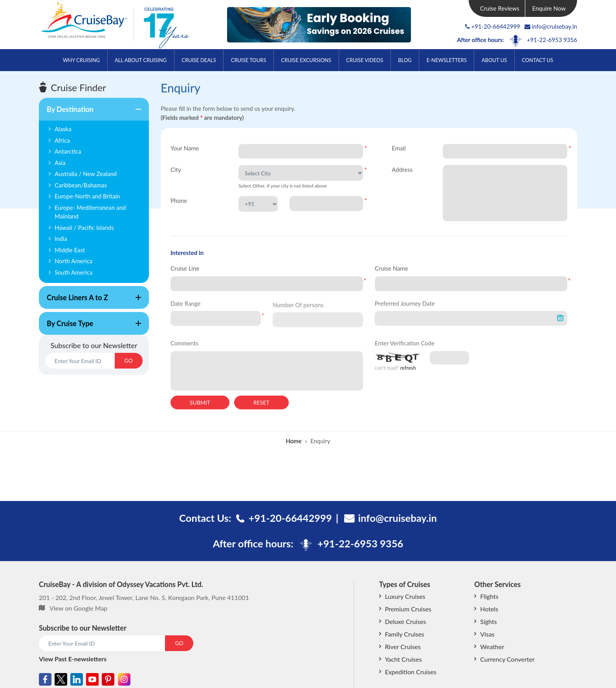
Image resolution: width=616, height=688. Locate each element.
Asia (60, 163)
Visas (487, 634)
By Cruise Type (90, 327)
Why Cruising (81, 60)
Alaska (63, 129)
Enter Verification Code (405, 349)
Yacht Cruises (403, 659)
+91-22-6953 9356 (552, 40)
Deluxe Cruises (406, 621)
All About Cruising (141, 60)
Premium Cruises (408, 609)
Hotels (489, 609)
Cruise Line (185, 269)
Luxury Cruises (405, 596)
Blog (405, 60)
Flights (489, 596)
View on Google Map (78, 608)
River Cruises (403, 647)
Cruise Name (391, 269)
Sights (488, 621)
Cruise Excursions (306, 60)
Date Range (185, 307)
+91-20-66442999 (496, 26)
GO (129, 361)
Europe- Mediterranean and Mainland (90, 212)
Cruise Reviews (500, 8)
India (61, 239)
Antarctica (68, 151)
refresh (408, 373)
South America (73, 272)
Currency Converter (507, 659)
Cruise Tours (249, 60)
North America (73, 261)
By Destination (90, 113)
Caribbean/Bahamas (81, 185)
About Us (494, 60)
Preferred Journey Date (405, 307)
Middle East (70, 250)
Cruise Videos (365, 60)
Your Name (185, 149)
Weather (492, 647)
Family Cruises (405, 634)
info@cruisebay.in (551, 26)
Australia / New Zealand (86, 174)
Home (294, 441)
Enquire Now (549, 8)
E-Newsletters (447, 60)
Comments (184, 349)
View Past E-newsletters (73, 659)
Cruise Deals (199, 60)
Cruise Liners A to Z (90, 301)
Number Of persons (298, 312)
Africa (62, 140)
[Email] (80, 361)
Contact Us (537, 60)
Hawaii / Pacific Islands (84, 227)
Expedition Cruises (411, 672)
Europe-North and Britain (87, 196)
